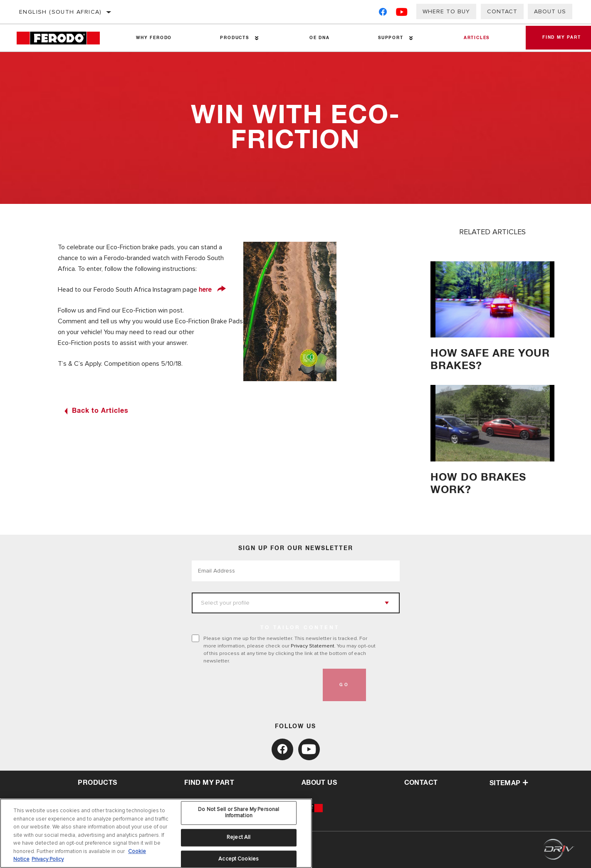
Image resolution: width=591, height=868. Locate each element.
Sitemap (509, 783)
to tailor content (300, 628)
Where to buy (446, 11)
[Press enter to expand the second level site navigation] (257, 38)
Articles (476, 38)
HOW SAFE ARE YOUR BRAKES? (490, 360)
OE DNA (320, 38)
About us (550, 11)
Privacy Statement (313, 646)
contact (421, 783)
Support (390, 38)
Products (234, 38)
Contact (502, 11)
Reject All (239, 837)
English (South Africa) (61, 12)
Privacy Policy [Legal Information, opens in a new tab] (48, 859)
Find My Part (209, 783)
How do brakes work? (478, 484)
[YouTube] (402, 14)
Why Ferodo (154, 38)
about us (319, 783)
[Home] (64, 38)
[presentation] (255, 685)
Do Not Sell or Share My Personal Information (239, 813)
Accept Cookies (239, 859)
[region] (156, 833)
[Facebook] (383, 14)
